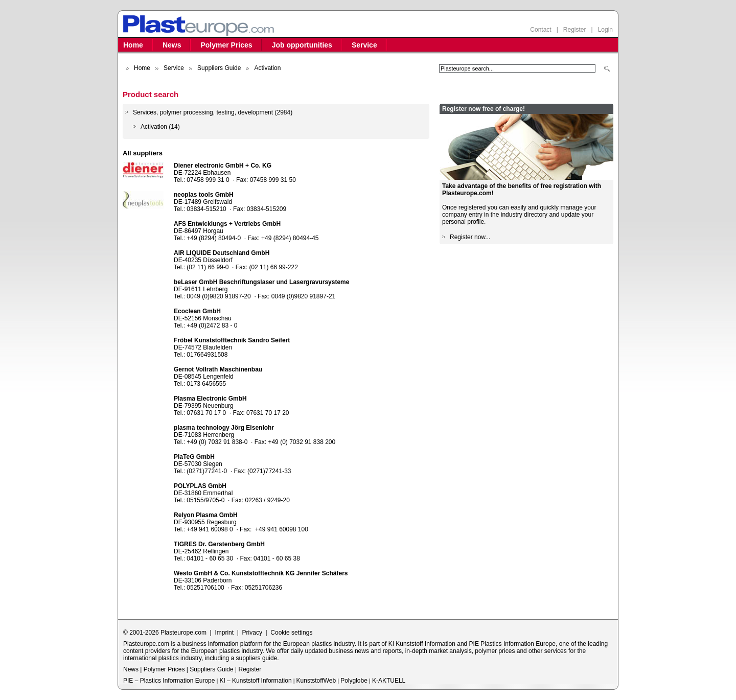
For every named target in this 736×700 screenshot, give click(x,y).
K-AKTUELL (389, 681)
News (172, 45)
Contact (540, 30)
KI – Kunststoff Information (255, 681)
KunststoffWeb (316, 681)
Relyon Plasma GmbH (206, 515)
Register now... (470, 237)
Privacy (252, 633)
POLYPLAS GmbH (200, 486)
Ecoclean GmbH (197, 311)
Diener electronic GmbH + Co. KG (223, 166)
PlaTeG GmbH (194, 457)
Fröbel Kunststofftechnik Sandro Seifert (232, 340)
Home (133, 45)
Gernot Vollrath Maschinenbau (218, 369)
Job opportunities (302, 45)
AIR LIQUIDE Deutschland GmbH (222, 253)
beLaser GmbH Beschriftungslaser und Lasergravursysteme (261, 282)
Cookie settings (291, 633)
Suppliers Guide (219, 68)
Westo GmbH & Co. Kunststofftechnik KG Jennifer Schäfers (261, 573)
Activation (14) (160, 127)
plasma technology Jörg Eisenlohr (224, 428)
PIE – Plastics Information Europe (169, 681)
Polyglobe (354, 681)
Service (364, 45)
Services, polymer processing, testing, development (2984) (213, 112)
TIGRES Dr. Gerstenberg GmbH (219, 544)
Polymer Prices (226, 45)
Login (605, 30)
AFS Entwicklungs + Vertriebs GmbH (227, 224)
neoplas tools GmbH (204, 195)
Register (575, 30)
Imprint (224, 633)
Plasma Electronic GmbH (210, 399)
